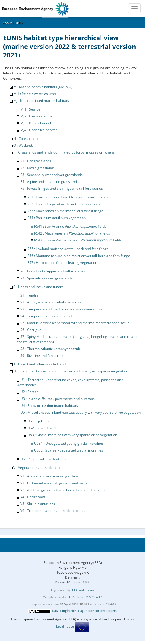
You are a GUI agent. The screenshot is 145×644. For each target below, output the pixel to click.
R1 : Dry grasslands (36, 161)
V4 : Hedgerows (33, 497)
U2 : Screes (29, 392)
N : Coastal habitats (29, 139)
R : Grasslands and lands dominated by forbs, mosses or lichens (64, 152)
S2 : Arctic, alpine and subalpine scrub (50, 302)
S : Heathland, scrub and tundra (39, 287)
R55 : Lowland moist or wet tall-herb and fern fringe (68, 249)
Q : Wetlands (23, 145)
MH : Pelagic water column (35, 94)
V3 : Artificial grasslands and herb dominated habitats (63, 490)
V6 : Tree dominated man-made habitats (52, 511)
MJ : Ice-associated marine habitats (41, 101)
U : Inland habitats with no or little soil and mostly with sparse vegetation (71, 371)
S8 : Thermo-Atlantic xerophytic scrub (50, 349)
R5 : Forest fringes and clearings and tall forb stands (62, 188)
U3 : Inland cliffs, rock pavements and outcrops (57, 399)
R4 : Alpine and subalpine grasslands (49, 182)
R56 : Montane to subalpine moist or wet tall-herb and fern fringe (79, 256)
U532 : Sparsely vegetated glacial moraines (69, 450)
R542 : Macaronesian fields (72, 233)
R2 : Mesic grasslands (38, 168)
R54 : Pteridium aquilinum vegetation (56, 218)
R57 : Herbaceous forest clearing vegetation (62, 263)
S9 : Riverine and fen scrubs (42, 356)
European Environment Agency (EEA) (73, 563)
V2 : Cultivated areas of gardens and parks (54, 483)
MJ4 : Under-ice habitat (39, 130)
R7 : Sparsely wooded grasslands (46, 278)
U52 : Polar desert (42, 428)
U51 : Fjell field (39, 421)
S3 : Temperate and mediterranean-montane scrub (61, 309)
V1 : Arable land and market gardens (49, 476)
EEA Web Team (83, 590)
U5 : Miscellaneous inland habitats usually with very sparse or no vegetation (81, 412)
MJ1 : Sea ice (30, 109)
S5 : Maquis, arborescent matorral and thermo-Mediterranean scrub (75, 323)
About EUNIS (12, 23)
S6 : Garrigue (31, 330)
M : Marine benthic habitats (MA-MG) (43, 87)
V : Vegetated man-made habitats (40, 468)
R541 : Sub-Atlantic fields (70, 226)
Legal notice (65, 626)
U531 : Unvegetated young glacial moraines (69, 443)
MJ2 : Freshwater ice (36, 116)
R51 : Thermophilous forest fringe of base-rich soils (68, 197)
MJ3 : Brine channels (37, 123)
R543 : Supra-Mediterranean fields (78, 240)
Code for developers (102, 611)
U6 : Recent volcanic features (43, 459)
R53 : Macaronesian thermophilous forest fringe (65, 211)
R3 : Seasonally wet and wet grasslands (51, 175)
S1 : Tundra (29, 295)
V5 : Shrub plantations (38, 504)
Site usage (78, 611)
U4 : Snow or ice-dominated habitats (49, 406)
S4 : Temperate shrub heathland (46, 316)
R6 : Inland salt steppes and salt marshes (53, 271)
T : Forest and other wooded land (40, 364)
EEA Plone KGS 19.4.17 (86, 597)
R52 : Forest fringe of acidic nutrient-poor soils (64, 204)
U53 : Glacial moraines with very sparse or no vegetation (72, 435)
